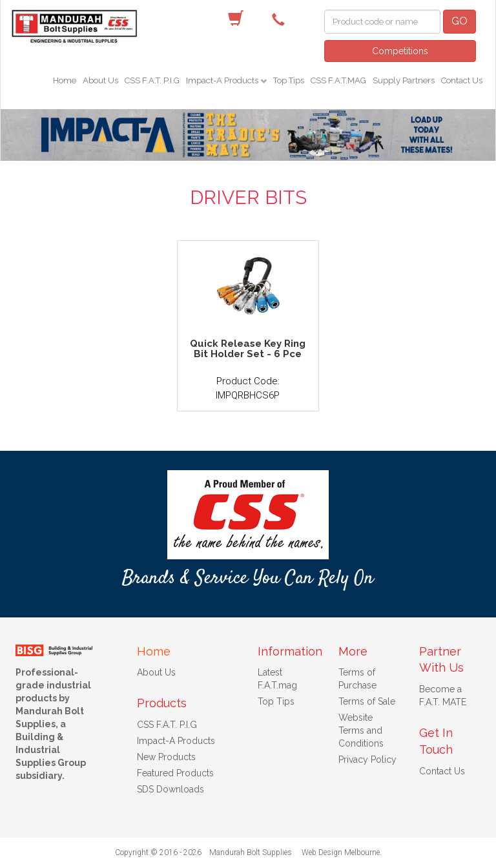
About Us (100, 80)
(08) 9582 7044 (282, 19)
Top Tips (289, 80)
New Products (166, 757)
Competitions (400, 51)
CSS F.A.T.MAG (338, 80)
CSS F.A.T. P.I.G (152, 80)
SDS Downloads (170, 789)
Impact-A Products (223, 80)
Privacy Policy (367, 759)
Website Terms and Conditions (361, 730)
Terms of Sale (367, 701)
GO (460, 21)
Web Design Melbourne (341, 852)
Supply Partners (404, 80)
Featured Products (175, 773)
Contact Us (462, 80)
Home (65, 80)
